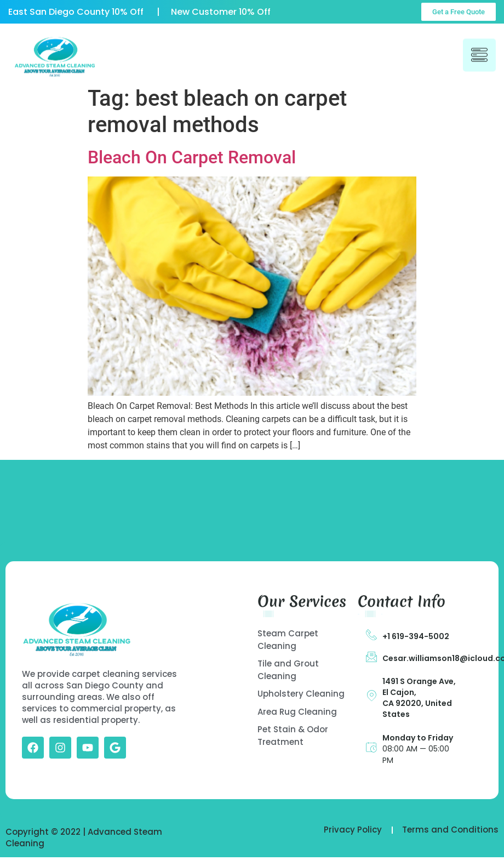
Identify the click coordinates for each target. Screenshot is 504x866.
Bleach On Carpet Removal (192, 157)
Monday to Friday (418, 738)
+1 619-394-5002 (416, 636)
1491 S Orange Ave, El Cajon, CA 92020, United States (419, 698)
